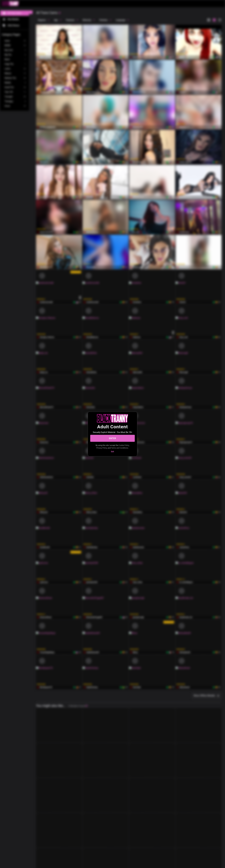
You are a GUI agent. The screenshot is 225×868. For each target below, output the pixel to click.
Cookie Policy (124, 445)
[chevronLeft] (31, 12)
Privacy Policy (102, 448)
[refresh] (60, 13)
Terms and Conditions (120, 448)
